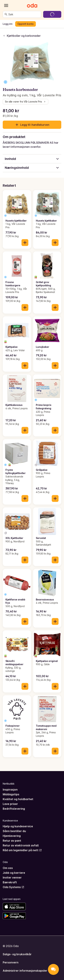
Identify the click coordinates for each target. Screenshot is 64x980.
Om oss (8, 868)
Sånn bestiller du (14, 831)
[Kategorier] (6, 5)
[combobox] (24, 14)
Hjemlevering (12, 836)
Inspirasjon (10, 790)
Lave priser (10, 804)
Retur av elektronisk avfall (21, 845)
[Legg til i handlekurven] (25, 243)
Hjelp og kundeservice (18, 826)
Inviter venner (12, 878)
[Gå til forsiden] (32, 5)
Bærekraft (10, 882)
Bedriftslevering (14, 809)
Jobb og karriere (14, 873)
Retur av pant (12, 841)
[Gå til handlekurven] (52, 14)
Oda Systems (13, 887)
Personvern (11, 962)
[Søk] (6, 14)
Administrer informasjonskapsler (25, 971)
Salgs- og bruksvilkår (17, 954)
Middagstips (11, 794)
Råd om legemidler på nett (22, 850)
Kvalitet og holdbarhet (18, 799)
